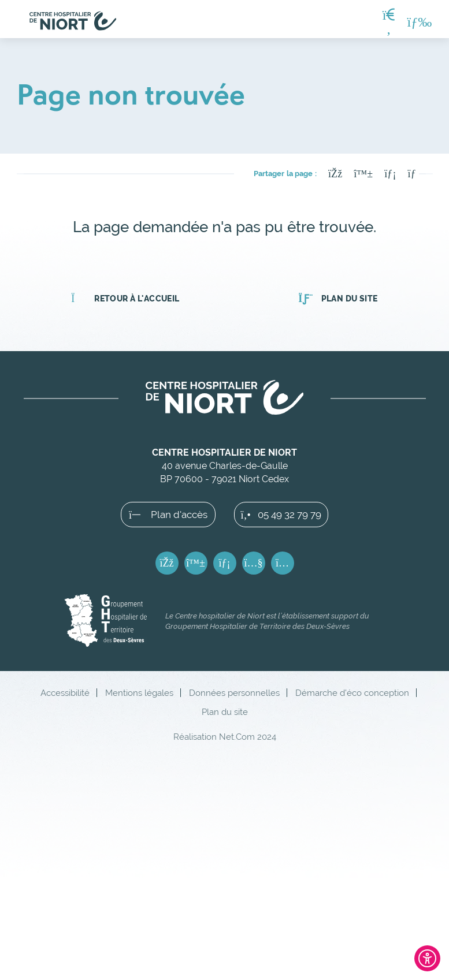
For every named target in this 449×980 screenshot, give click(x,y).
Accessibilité (65, 693)
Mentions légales (139, 693)
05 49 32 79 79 (281, 515)
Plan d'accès (168, 515)
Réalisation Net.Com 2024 (225, 737)
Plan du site (338, 299)
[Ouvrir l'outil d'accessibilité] (427, 958)
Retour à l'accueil (125, 299)
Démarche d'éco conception (352, 693)
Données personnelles (234, 693)
